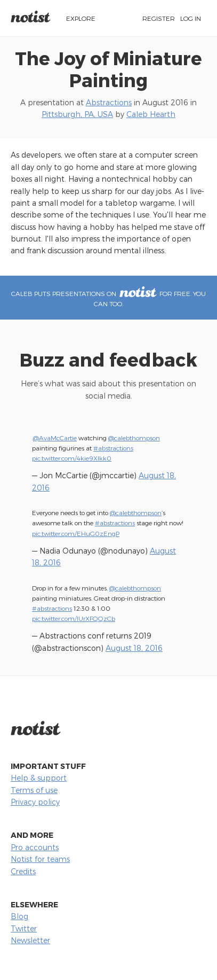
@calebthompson (134, 438)
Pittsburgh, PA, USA (77, 114)
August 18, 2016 (134, 648)
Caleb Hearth (151, 114)
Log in (191, 18)
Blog (19, 916)
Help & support (39, 778)
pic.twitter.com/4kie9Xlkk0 (72, 458)
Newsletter (30, 940)
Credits (23, 871)
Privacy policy (35, 802)
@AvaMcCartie (55, 438)
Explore (81, 18)
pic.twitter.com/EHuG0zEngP (76, 533)
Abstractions (109, 102)
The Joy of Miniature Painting (108, 69)
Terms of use (34, 790)
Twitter (24, 928)
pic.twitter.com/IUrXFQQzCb (74, 618)
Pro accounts (35, 847)
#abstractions (113, 448)
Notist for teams (40, 859)
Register (159, 18)
